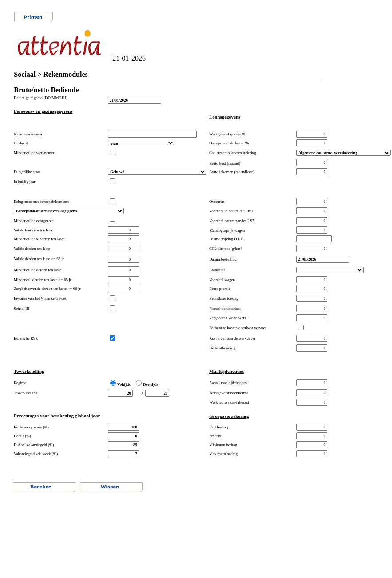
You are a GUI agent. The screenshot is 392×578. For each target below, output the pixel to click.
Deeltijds (150, 384)
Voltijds (124, 384)
